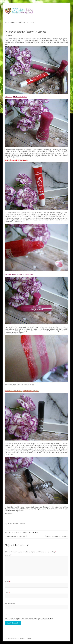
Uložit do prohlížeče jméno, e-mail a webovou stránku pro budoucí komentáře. (29, 619)
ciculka (9, 532)
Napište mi (30, 22)
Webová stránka (10, 603)
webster (29, 638)
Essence (16, 523)
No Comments (33, 532)
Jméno (7, 582)
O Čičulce (21, 22)
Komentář (8, 555)
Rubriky (13, 22)
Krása (25, 532)
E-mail (7, 593)
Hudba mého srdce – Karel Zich (57, 536)
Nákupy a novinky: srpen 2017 (16, 536)
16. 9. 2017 (17, 532)
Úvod (7, 22)
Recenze (22, 523)
